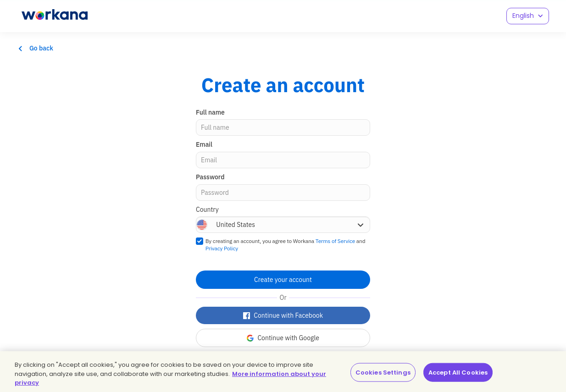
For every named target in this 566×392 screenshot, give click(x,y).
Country (207, 210)
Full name (210, 112)
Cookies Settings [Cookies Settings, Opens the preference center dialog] (383, 372)
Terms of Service (335, 241)
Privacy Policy (222, 248)
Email (204, 144)
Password (210, 177)
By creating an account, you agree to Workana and (286, 245)
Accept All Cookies (458, 372)
